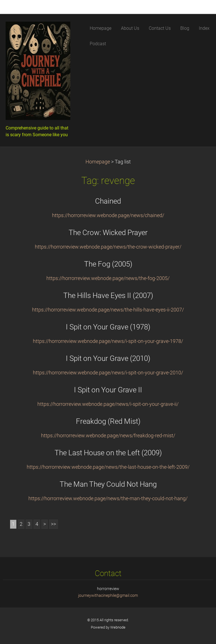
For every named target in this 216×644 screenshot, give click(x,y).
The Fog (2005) (108, 264)
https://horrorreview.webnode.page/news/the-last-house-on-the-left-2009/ (108, 467)
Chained (108, 201)
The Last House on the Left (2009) (108, 453)
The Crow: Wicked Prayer (108, 233)
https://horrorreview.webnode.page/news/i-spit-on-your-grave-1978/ (108, 341)
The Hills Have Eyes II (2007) (108, 295)
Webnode (118, 627)
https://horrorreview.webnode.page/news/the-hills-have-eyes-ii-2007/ (108, 310)
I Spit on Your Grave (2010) (108, 358)
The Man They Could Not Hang (108, 484)
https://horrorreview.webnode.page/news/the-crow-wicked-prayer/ (108, 247)
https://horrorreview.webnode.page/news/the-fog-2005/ (108, 278)
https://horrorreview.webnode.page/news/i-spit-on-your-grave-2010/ (108, 373)
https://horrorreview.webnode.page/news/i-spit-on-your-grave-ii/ (108, 404)
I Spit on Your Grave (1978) (108, 327)
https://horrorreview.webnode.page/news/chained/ (108, 215)
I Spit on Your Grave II (108, 390)
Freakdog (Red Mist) (108, 421)
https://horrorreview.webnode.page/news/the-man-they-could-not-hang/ (108, 499)
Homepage (98, 162)
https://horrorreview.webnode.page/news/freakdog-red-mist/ (108, 436)
